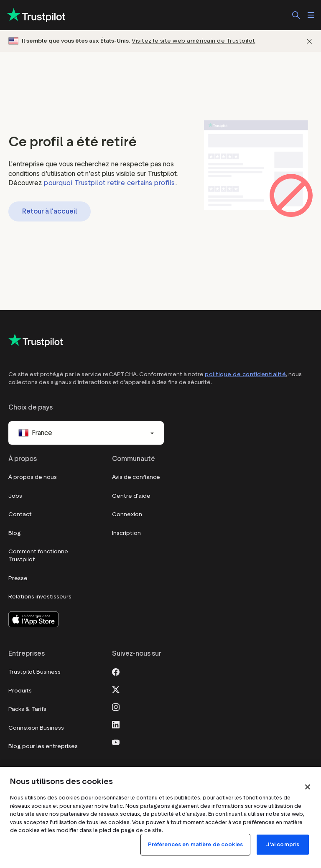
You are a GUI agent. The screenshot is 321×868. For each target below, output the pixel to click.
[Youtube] (116, 741)
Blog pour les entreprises (43, 746)
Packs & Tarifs (27, 709)
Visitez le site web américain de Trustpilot (194, 41)
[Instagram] (116, 706)
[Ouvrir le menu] (311, 15)
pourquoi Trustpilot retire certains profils (110, 183)
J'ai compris (283, 844)
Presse (18, 578)
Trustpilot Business (34, 672)
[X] (116, 689)
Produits (20, 691)
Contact (20, 514)
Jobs (15, 496)
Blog (15, 533)
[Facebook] (116, 671)
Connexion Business (36, 728)
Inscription (126, 533)
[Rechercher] (296, 15)
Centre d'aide (131, 496)
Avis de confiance (136, 477)
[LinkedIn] (116, 724)
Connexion (127, 514)
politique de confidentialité (245, 374)
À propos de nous (33, 477)
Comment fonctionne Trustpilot (38, 556)
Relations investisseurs (40, 597)
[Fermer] (309, 41)
